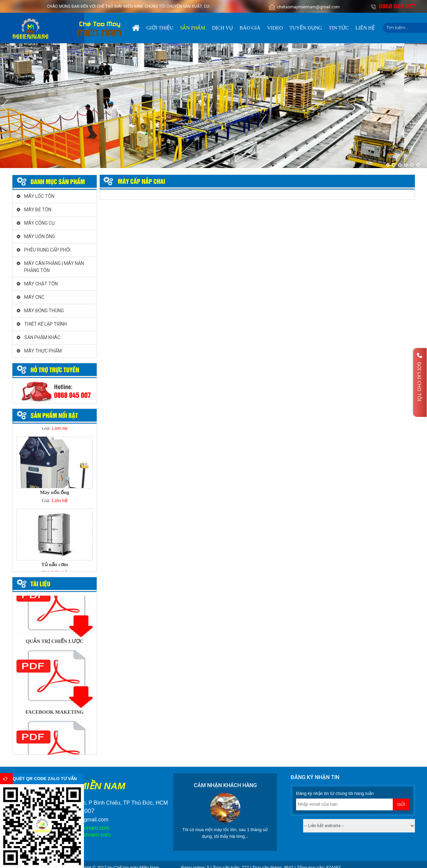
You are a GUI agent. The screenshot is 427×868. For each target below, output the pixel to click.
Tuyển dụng (306, 28)
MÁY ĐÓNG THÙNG (44, 311)
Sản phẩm (193, 28)
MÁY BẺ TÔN (38, 210)
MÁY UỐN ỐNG (40, 236)
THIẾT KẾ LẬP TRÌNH (45, 324)
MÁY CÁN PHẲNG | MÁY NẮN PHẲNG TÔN (54, 267)
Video (275, 28)
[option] (55, 472)
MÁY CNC (34, 297)
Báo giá (250, 28)
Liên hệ (365, 28)
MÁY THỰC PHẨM (43, 351)
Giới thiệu (160, 28)
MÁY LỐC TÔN (39, 196)
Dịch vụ (223, 28)
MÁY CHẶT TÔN (41, 284)
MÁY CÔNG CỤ (39, 223)
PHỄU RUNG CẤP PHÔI (47, 250)
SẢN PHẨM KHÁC (42, 337)
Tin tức (339, 28)
